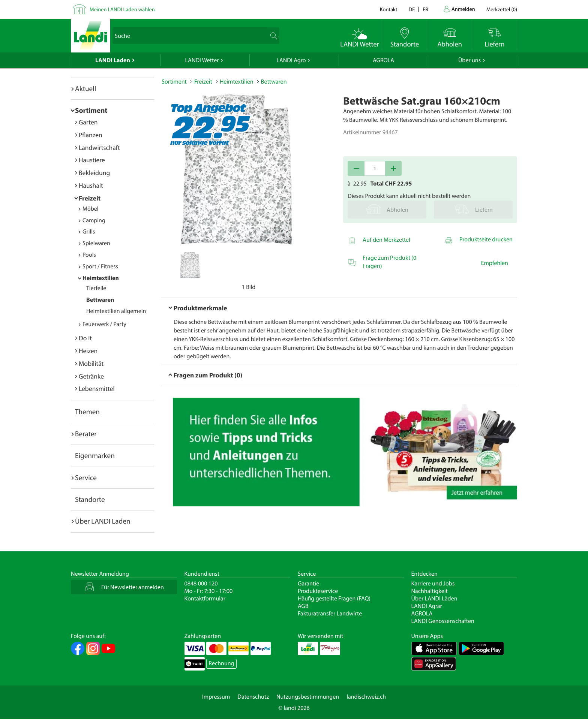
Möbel (91, 209)
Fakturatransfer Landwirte (330, 614)
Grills (89, 232)
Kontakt (389, 9)
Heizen (88, 351)
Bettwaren (100, 300)
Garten (88, 122)
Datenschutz (253, 697)
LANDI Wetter (202, 60)
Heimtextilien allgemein (116, 311)
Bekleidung (94, 173)
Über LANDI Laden (103, 521)
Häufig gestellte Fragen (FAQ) (334, 599)
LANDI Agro (291, 60)
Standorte (90, 499)
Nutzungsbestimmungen (308, 697)
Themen (87, 412)
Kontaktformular (205, 599)
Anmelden (463, 9)
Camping (94, 220)
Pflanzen (91, 135)
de (412, 9)
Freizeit (90, 198)
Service (86, 478)
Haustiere (92, 160)
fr (425, 9)
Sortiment (91, 110)
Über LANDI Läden (434, 599)
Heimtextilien (101, 278)
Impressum (216, 697)
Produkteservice (318, 591)
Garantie (308, 584)
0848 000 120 (201, 584)
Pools (89, 255)
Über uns (469, 60)
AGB (303, 606)
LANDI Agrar (427, 606)
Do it (85, 338)
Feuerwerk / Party (104, 324)
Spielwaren (96, 243)
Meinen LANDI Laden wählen (122, 9)
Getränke (91, 376)
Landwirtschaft (99, 147)
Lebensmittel (97, 388)
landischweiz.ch (366, 697)
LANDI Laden (113, 60)
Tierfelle (96, 288)
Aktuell (85, 88)
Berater (86, 434)
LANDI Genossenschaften (443, 621)
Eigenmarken (95, 455)
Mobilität (91, 363)
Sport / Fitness (100, 266)
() (502, 9)
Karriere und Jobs (433, 584)
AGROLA (383, 60)
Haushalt (91, 185)
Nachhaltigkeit (430, 591)
